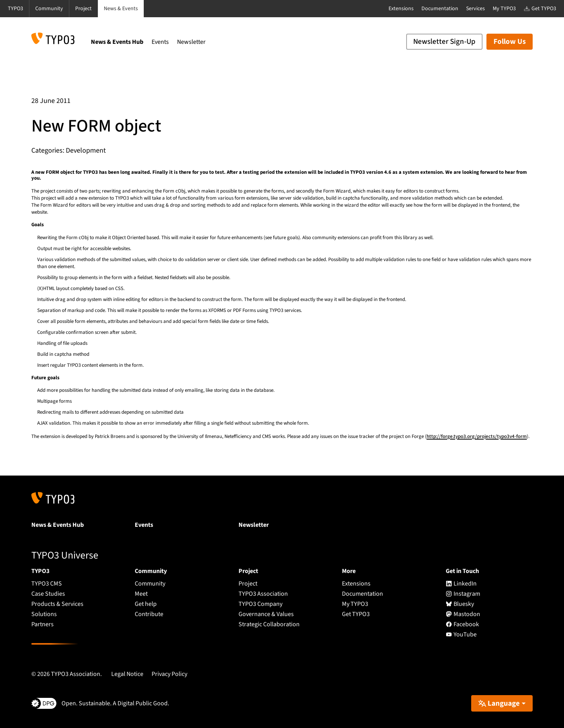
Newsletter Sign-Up (444, 42)
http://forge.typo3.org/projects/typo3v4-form (477, 436)
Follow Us (510, 42)
